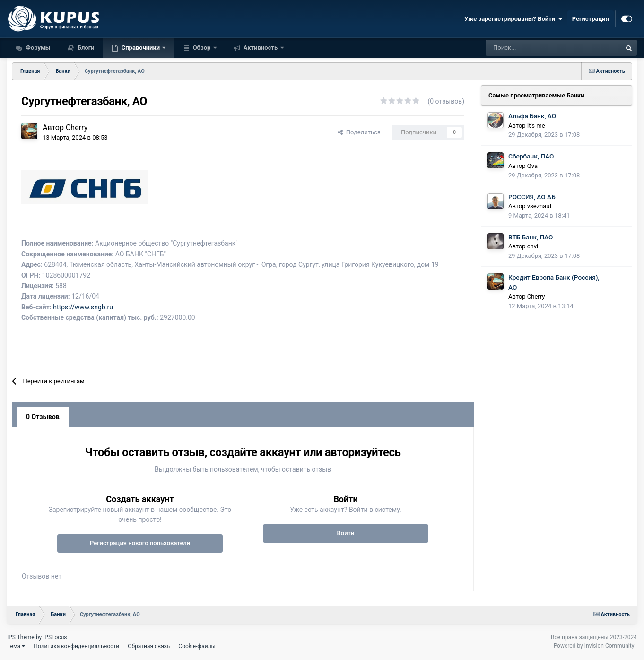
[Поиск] (528, 48)
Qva (532, 166)
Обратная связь (149, 646)
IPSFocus (55, 637)
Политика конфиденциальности (76, 646)
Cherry (77, 128)
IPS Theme (21, 637)
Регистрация (591, 19)
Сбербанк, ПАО (531, 156)
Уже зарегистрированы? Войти (513, 19)
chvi (533, 246)
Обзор (201, 48)
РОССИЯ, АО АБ (532, 197)
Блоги (85, 48)
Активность (261, 48)
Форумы (37, 48)
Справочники (141, 48)
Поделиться (359, 132)
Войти (346, 533)
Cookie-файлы (197, 646)
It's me (536, 126)
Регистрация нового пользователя (140, 543)
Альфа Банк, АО (532, 116)
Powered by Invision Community (594, 646)
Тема (16, 646)
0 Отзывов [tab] (43, 417)
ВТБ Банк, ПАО (531, 237)
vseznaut (540, 206)
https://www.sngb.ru (83, 307)
